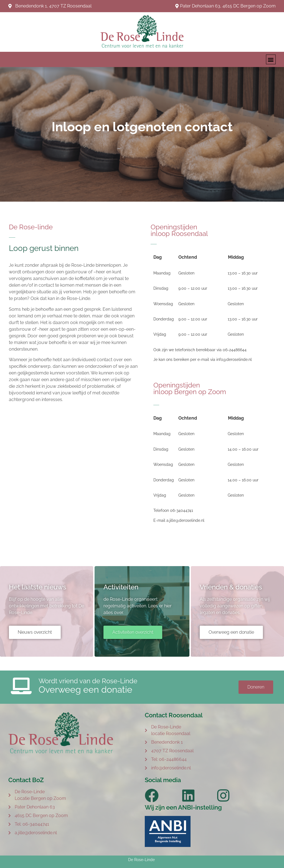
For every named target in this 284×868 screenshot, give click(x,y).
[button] (271, 59)
